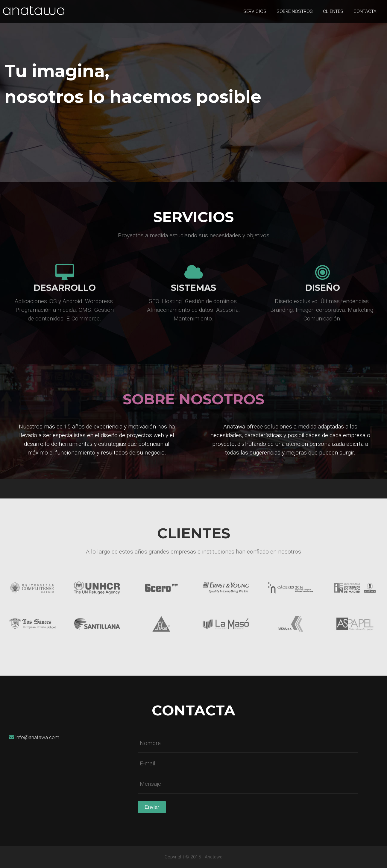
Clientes (333, 11)
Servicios (255, 11)
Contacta (365, 11)
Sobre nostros (295, 11)
